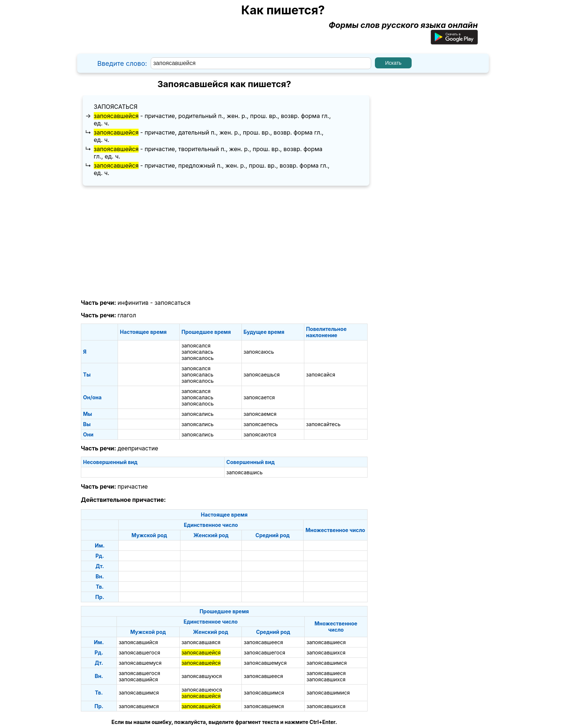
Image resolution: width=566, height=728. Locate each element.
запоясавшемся (139, 706)
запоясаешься (262, 374)
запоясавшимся (327, 663)
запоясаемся (260, 414)
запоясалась (198, 352)
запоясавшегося (139, 652)
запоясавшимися (328, 693)
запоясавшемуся (140, 663)
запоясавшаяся (201, 642)
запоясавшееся (263, 642)
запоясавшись (245, 472)
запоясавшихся (326, 652)
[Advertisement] (224, 243)
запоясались (198, 414)
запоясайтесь (323, 424)
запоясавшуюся (202, 676)
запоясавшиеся (326, 642)
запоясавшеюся (202, 690)
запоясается (259, 397)
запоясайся (321, 374)
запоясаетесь (261, 424)
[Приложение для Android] (454, 42)
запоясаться (116, 107)
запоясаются (260, 434)
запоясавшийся (138, 642)
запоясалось (198, 358)
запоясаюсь (259, 352)
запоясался (196, 345)
